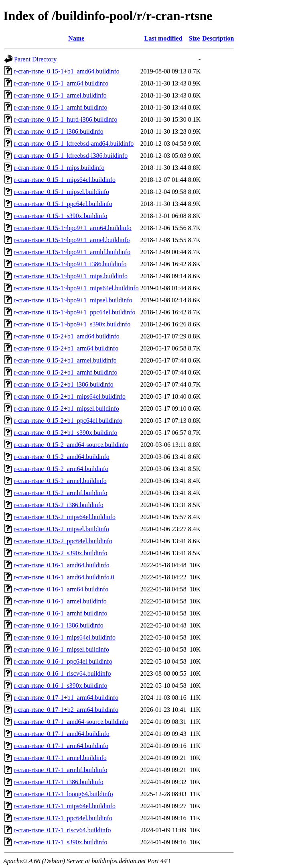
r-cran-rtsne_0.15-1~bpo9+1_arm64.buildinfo (73, 228)
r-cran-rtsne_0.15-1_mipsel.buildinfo (62, 192)
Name (76, 38)
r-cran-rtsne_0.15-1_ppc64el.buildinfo (63, 204)
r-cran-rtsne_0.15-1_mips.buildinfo (59, 168)
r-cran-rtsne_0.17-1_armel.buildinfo (60, 758)
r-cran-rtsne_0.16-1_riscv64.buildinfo (62, 673)
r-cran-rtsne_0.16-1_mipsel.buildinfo (62, 649)
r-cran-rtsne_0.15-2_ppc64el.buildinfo (63, 541)
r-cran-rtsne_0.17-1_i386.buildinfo (59, 782)
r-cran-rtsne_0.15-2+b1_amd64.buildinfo (67, 336)
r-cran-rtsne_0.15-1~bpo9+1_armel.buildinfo (72, 240)
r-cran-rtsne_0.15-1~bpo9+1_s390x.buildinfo (72, 324)
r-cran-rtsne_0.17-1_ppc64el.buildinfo (63, 818)
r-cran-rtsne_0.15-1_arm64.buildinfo (61, 83)
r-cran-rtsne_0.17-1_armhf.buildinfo (61, 770)
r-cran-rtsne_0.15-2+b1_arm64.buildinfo (66, 348)
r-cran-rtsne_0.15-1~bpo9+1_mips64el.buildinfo (76, 288)
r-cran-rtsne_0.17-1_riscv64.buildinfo (62, 830)
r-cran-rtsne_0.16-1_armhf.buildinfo (61, 613)
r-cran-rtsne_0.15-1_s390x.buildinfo (61, 216)
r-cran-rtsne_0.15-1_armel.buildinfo (60, 95)
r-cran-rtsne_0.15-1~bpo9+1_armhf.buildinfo (72, 252)
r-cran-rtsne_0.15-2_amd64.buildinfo (62, 457)
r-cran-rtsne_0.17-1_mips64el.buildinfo (65, 806)
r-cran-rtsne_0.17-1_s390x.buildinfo (61, 842)
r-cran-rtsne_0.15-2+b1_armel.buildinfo (65, 360)
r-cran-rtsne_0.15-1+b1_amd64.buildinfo (67, 71)
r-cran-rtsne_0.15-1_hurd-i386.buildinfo (66, 119)
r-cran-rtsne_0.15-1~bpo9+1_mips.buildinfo (71, 276)
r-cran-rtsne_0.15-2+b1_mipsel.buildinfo (67, 409)
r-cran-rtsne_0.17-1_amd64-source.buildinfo (71, 722)
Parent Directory (35, 59)
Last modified (163, 38)
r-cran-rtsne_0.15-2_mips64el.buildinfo (65, 517)
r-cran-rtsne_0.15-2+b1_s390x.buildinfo (66, 433)
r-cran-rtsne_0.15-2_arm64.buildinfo (61, 469)
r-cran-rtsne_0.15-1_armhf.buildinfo (61, 107)
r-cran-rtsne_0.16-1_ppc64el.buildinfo (63, 661)
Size (195, 38)
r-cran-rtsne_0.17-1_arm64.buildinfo (61, 746)
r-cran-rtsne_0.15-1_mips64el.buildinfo (65, 180)
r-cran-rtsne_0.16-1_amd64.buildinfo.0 (64, 577)
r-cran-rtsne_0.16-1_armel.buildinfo (60, 601)
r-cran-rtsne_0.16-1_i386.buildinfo (59, 625)
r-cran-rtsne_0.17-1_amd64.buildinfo (62, 734)
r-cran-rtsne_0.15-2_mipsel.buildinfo (62, 529)
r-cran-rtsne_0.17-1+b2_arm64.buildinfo (66, 710)
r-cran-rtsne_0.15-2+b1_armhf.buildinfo (66, 372)
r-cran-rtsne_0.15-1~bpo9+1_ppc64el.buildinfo (75, 312)
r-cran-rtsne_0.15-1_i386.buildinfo (59, 131)
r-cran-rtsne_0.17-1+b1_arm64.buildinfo (66, 698)
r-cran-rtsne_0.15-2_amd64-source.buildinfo (71, 445)
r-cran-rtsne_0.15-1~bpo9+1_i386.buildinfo (70, 264)
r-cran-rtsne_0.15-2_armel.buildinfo (60, 481)
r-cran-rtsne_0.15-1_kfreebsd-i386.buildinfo (71, 156)
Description (218, 38)
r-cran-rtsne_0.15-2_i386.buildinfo (59, 505)
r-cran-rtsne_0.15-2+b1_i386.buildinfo (64, 384)
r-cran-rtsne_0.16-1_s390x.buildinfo (61, 686)
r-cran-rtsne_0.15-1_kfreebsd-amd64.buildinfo (74, 144)
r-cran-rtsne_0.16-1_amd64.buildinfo (62, 565)
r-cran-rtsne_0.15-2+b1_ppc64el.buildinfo (68, 421)
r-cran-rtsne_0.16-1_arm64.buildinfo (61, 589)
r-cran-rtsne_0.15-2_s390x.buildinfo (61, 553)
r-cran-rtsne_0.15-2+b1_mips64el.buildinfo (70, 396)
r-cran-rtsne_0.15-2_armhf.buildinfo (61, 493)
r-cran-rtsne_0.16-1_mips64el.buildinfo (65, 637)
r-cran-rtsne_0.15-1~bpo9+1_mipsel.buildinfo (73, 300)
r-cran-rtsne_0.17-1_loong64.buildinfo (64, 794)
